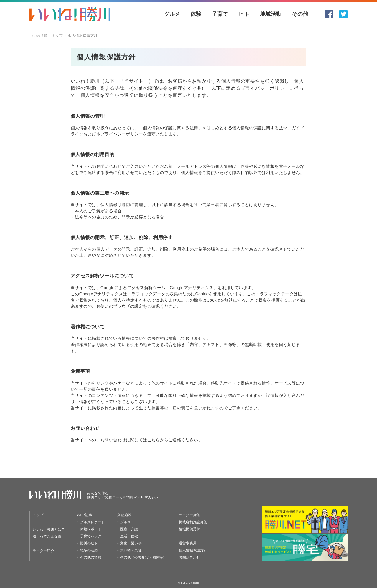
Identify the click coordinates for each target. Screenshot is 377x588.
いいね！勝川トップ (46, 36)
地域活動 (271, 14)
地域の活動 (89, 550)
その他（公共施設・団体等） (143, 557)
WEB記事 (85, 515)
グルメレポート (93, 522)
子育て (220, 14)
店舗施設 (124, 515)
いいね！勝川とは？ (49, 529)
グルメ (172, 14)
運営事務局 (188, 543)
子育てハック (91, 536)
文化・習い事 (131, 543)
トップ (38, 515)
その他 (300, 14)
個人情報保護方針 (193, 550)
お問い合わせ (190, 557)
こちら (154, 440)
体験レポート (91, 529)
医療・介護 (129, 529)
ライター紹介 (43, 551)
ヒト (244, 14)
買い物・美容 (131, 550)
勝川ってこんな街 (47, 536)
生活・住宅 (129, 536)
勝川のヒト (89, 543)
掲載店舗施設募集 (193, 522)
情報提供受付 (190, 529)
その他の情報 (91, 557)
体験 (196, 14)
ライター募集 (190, 515)
